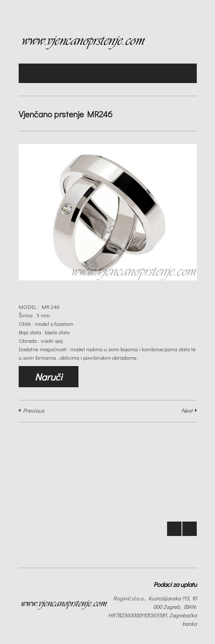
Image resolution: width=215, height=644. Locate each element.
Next (187, 410)
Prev (174, 529)
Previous (34, 410)
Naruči (49, 377)
